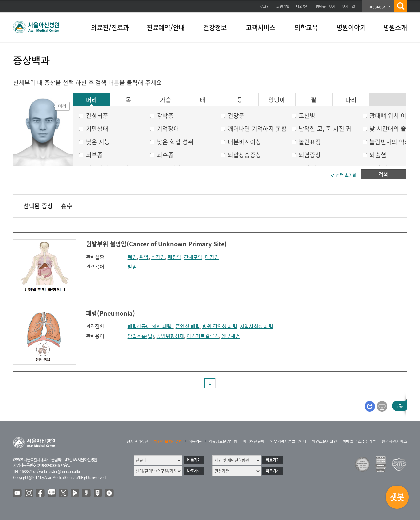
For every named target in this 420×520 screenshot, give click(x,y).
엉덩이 (277, 100)
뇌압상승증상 (244, 155)
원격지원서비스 (394, 441)
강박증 (165, 115)
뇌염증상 (310, 155)
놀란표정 (310, 142)
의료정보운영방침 (223, 441)
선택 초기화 (346, 175)
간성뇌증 (97, 115)
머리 (92, 100)
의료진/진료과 (110, 27)
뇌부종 (94, 155)
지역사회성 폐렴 (257, 326)
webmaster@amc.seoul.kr (60, 471)
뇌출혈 (378, 155)
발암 (132, 267)
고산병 (307, 115)
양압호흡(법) (141, 336)
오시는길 (348, 6)
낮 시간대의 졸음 (391, 129)
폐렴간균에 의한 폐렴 (150, 326)
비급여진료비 (254, 441)
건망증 (236, 115)
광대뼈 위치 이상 (391, 115)
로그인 (265, 6)
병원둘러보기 (325, 6)
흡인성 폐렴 (188, 326)
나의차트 (303, 6)
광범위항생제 (170, 336)
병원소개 (395, 27)
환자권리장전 (137, 441)
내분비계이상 (244, 142)
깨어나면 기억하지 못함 (257, 129)
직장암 (158, 257)
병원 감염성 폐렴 (220, 326)
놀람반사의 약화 (390, 142)
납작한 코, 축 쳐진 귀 (325, 129)
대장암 (212, 257)
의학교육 (306, 27)
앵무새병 (231, 336)
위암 (144, 257)
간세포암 (193, 257)
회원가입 (283, 6)
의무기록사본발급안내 (288, 441)
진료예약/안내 (166, 27)
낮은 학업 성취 (175, 142)
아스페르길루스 (203, 336)
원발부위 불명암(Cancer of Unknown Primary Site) (156, 244)
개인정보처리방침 (168, 441)
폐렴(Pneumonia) (110, 313)
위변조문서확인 (324, 441)
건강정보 (215, 27)
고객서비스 (261, 27)
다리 (351, 100)
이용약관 (196, 441)
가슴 (166, 100)
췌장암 (175, 257)
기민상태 (97, 129)
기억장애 (168, 129)
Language (376, 6)
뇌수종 (165, 155)
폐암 (132, 257)
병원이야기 (351, 27)
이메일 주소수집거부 (359, 441)
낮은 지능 (98, 142)
